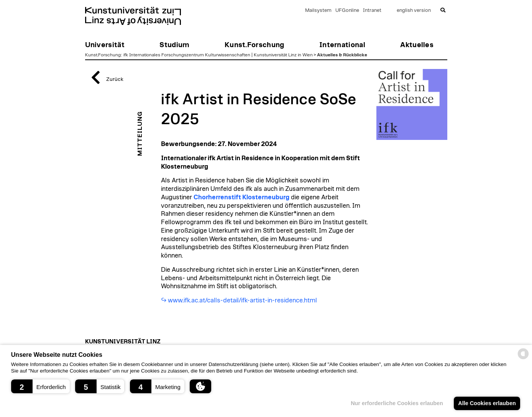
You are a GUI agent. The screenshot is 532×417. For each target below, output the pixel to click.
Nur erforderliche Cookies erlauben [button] (397, 403)
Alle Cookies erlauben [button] (487, 403)
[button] (40, 386)
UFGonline (347, 11)
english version (414, 11)
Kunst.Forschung (103, 55)
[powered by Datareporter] (523, 359)
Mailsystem (318, 11)
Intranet (372, 11)
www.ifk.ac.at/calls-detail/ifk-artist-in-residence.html (242, 300)
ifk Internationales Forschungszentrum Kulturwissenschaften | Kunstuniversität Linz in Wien (218, 55)
